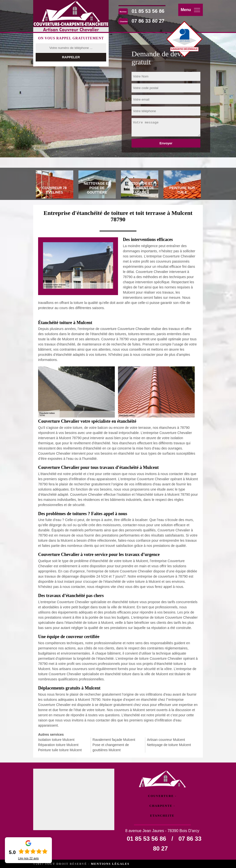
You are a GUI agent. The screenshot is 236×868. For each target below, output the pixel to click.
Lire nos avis (28, 858)
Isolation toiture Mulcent (56, 740)
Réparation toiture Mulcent (58, 745)
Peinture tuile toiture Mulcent (60, 750)
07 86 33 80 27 (148, 21)
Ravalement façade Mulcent (114, 740)
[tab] (54, 185)
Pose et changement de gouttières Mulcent (111, 747)
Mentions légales (110, 864)
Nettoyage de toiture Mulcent (169, 745)
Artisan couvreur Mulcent (166, 740)
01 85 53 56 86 (148, 11)
